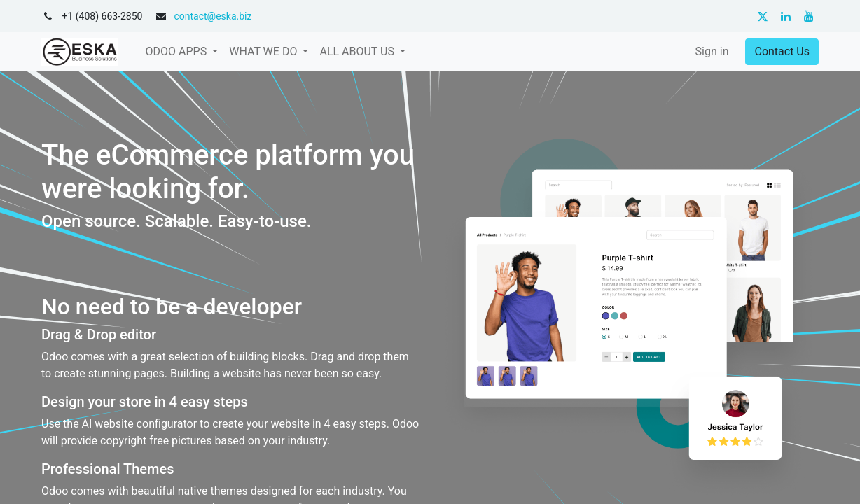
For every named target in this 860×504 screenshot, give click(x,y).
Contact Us (782, 51)
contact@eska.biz (213, 16)
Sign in (712, 51)
